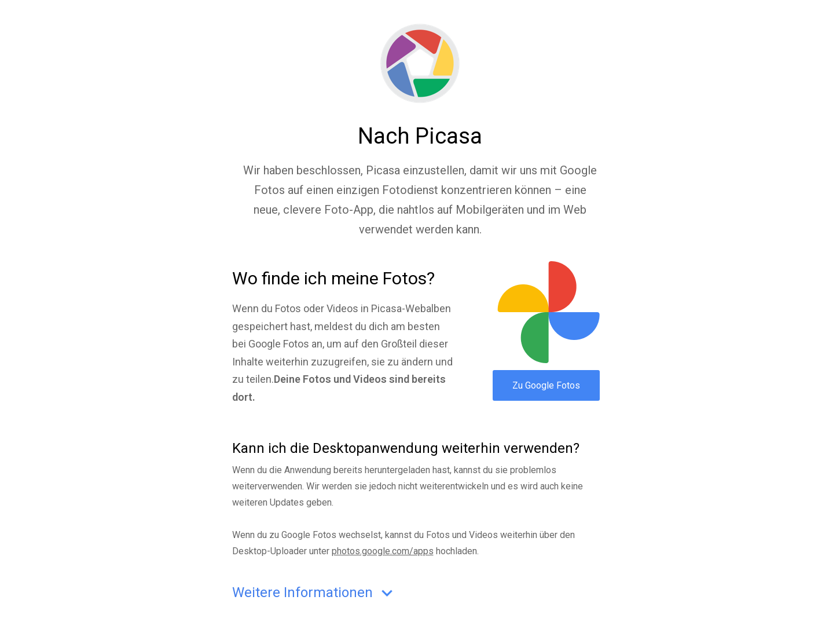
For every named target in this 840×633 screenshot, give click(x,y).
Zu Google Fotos (546, 385)
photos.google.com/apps (383, 551)
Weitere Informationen (315, 593)
